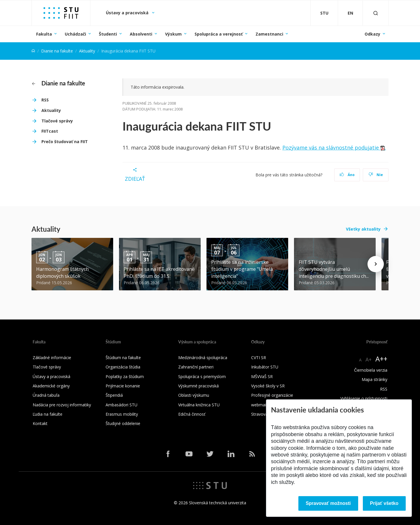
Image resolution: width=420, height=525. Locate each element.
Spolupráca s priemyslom (202, 376)
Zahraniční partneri (196, 367)
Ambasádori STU (121, 405)
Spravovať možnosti (328, 503)
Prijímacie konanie (123, 386)
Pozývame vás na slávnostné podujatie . (334, 148)
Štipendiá (114, 395)
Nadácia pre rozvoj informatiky (62, 405)
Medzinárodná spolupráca (203, 358)
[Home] (33, 51)
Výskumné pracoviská (198, 386)
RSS (45, 100)
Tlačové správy (57, 121)
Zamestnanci (269, 34)
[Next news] (376, 264)
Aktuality (87, 51)
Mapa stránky (374, 379)
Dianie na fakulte (57, 51)
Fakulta (44, 34)
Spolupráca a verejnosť (219, 34)
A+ (369, 359)
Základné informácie (52, 358)
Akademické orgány (51, 386)
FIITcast (50, 131)
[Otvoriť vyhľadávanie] (376, 13)
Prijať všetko (384, 503)
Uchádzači (75, 34)
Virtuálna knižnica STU (199, 405)
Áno (347, 175)
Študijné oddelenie (123, 423)
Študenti (108, 34)
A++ (381, 359)
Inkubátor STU (265, 367)
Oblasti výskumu (194, 395)
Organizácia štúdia (123, 367)
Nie (376, 175)
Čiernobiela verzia (371, 370)
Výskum (173, 34)
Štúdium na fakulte (123, 358)
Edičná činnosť (192, 414)
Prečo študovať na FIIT (65, 142)
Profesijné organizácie (272, 395)
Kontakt (40, 423)
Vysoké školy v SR (268, 386)
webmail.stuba (265, 405)
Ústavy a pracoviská (128, 13)
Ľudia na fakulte (48, 414)
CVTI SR (259, 358)
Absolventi (141, 34)
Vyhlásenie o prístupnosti (364, 398)
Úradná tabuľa (46, 395)
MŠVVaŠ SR (262, 376)
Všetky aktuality (363, 229)
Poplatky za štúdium (125, 376)
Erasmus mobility (122, 414)
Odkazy (372, 34)
